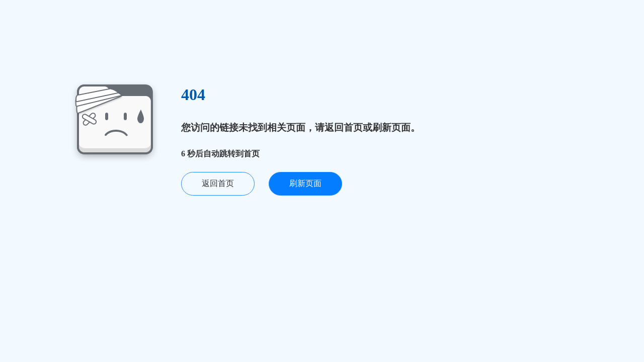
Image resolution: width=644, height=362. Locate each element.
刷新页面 (305, 183)
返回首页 (218, 183)
